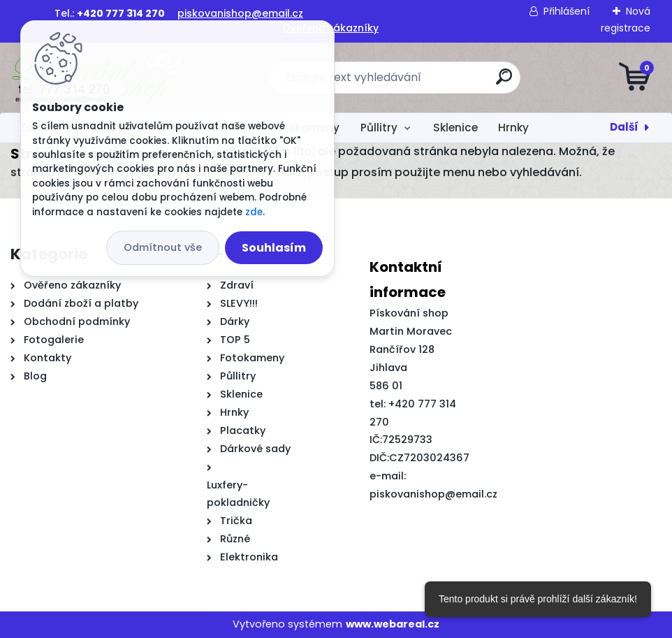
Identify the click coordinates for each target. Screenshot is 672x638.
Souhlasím (274, 248)
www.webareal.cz (393, 624)
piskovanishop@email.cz (240, 13)
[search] (504, 82)
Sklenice (455, 128)
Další (624, 127)
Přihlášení (567, 11)
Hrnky (513, 128)
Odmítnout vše (163, 247)
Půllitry (379, 128)
